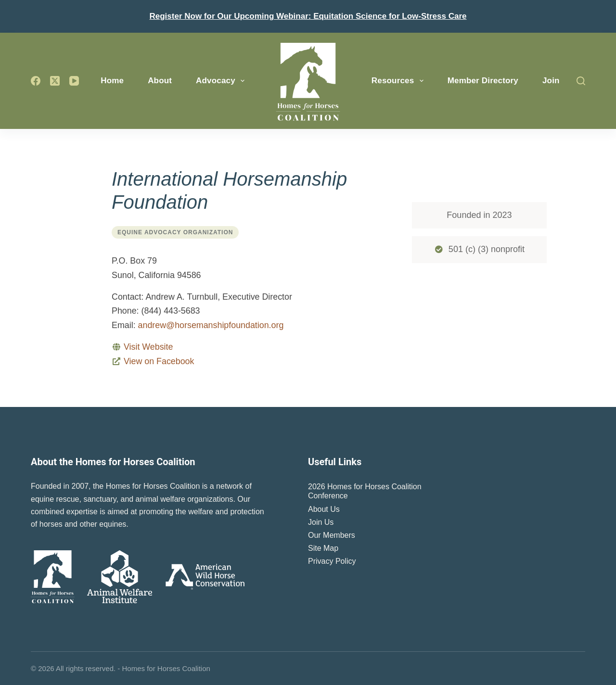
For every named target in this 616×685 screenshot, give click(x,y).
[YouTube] (74, 81)
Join (551, 81)
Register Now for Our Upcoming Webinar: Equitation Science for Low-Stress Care (308, 16)
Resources (399, 81)
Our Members (332, 535)
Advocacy (222, 81)
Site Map (323, 548)
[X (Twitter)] (55, 81)
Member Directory (483, 81)
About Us (324, 509)
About (160, 81)
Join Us (321, 522)
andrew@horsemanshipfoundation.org (211, 325)
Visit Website (148, 347)
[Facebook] (36, 81)
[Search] (581, 81)
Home (112, 81)
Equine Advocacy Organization (175, 232)
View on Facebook (159, 361)
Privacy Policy (332, 561)
